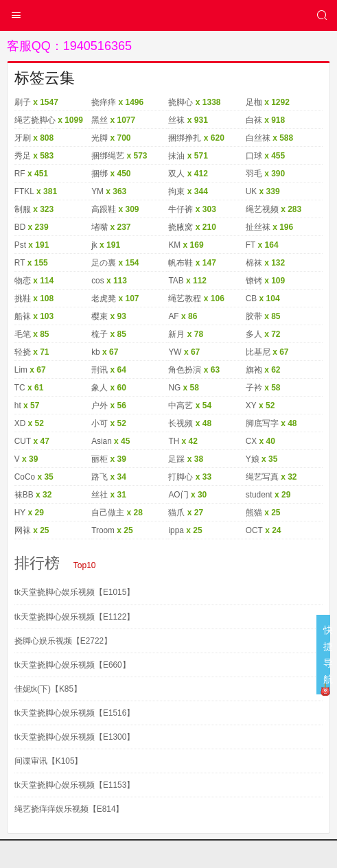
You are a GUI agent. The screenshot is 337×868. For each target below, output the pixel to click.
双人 (176, 174)
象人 (100, 388)
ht (18, 406)
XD (20, 423)
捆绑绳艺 (108, 156)
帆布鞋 (181, 263)
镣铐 (254, 281)
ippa (176, 530)
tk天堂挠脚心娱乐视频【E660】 (72, 665)
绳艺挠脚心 (35, 120)
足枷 (254, 102)
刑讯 (100, 370)
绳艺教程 (185, 298)
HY (20, 513)
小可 (100, 423)
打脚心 (181, 477)
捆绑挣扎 (185, 138)
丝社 (100, 495)
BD (20, 227)
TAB (176, 281)
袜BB (24, 495)
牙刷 (23, 138)
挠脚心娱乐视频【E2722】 (63, 641)
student (259, 495)
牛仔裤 (181, 209)
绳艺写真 (262, 477)
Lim (21, 370)
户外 (100, 406)
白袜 (254, 120)
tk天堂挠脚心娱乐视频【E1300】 (75, 737)
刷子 (23, 102)
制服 (23, 209)
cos (98, 281)
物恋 (23, 281)
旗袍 (254, 370)
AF (173, 316)
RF (20, 174)
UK (252, 191)
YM (97, 191)
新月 (176, 334)
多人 (254, 334)
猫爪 (176, 513)
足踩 (176, 459)
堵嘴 (100, 227)
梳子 (100, 334)
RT (20, 263)
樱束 (100, 316)
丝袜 (176, 120)
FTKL (24, 191)
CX (252, 441)
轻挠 (23, 352)
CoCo (25, 477)
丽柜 (100, 459)
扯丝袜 (258, 227)
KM (174, 245)
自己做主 (108, 513)
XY (251, 406)
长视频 (181, 423)
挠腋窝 (181, 227)
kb (96, 352)
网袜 (23, 530)
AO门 (178, 495)
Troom (103, 530)
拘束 (176, 191)
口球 (254, 156)
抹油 (176, 156)
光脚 (100, 138)
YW (175, 352)
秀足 (23, 156)
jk (94, 245)
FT (251, 245)
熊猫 (254, 513)
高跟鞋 (104, 209)
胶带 (254, 316)
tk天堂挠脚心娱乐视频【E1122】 (75, 617)
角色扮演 (185, 370)
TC (20, 388)
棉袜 (254, 263)
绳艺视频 (262, 209)
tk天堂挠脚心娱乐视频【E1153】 (75, 785)
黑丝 (100, 120)
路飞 (100, 477)
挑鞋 (23, 298)
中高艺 (181, 406)
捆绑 (100, 174)
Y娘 (253, 459)
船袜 (23, 316)
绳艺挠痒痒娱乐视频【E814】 (69, 809)
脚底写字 (262, 423)
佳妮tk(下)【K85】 (48, 689)
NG (174, 388)
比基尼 (258, 352)
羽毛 (254, 174)
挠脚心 (181, 102)
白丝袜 (258, 138)
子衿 (254, 388)
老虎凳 (104, 298)
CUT (23, 441)
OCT (254, 530)
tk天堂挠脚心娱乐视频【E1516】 (75, 713)
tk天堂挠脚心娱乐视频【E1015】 (75, 592)
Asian (102, 441)
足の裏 (104, 263)
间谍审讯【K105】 (49, 761)
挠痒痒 (104, 102)
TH (174, 441)
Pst (20, 245)
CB (252, 298)
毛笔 (23, 334)
